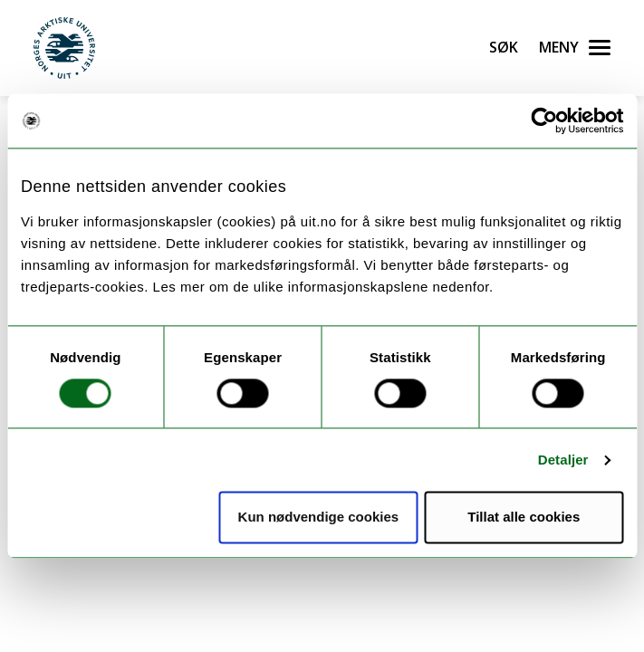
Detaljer (563, 460)
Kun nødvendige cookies (319, 518)
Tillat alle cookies (524, 518)
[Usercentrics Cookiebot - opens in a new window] (544, 120)
